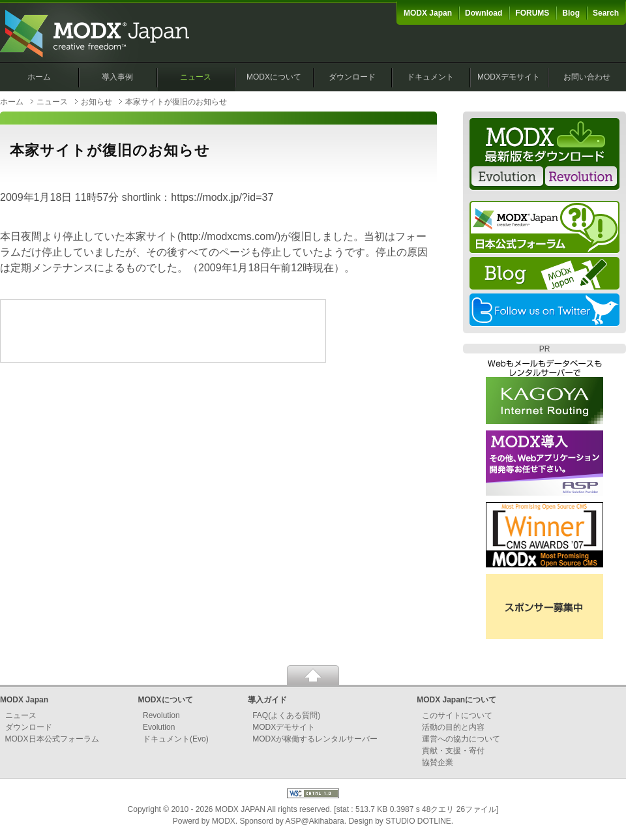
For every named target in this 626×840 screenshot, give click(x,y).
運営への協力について (461, 739)
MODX (224, 821)
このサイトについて (457, 715)
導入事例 (117, 77)
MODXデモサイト (509, 77)
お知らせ (97, 102)
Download (484, 13)
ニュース (196, 77)
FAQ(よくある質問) (286, 715)
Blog (571, 13)
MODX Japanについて (456, 700)
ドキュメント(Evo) (176, 739)
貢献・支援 (441, 751)
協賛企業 (438, 762)
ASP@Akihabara (315, 821)
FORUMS (532, 13)
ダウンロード (352, 77)
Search (606, 13)
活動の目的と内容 (453, 727)
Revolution (161, 715)
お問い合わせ (587, 77)
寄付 (477, 751)
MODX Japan (428, 13)
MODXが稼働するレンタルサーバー (315, 739)
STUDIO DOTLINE (418, 821)
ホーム (39, 77)
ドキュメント (430, 77)
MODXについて (274, 77)
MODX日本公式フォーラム (52, 739)
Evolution (159, 727)
